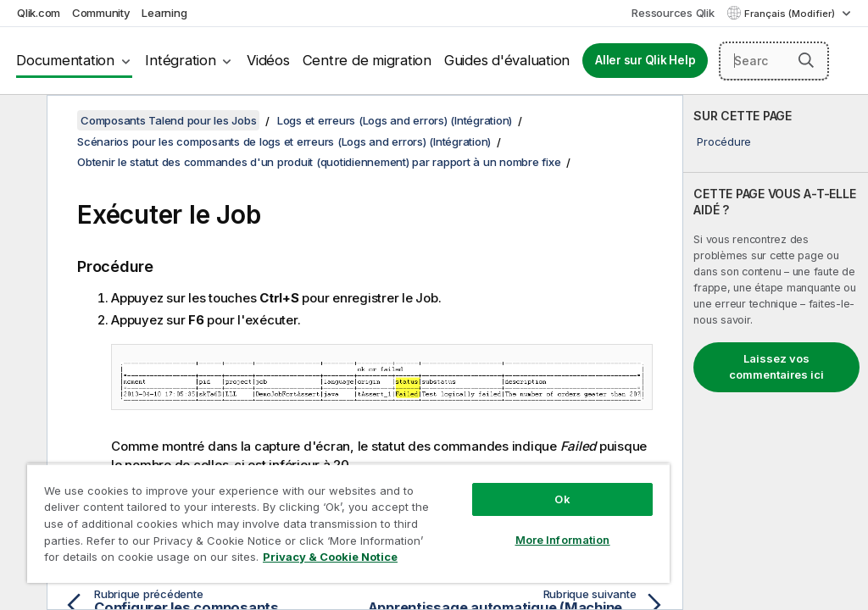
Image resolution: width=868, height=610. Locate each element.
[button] (806, 60)
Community (101, 13)
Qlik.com (39, 13)
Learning (164, 13)
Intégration (180, 60)
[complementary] (776, 352)
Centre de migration (367, 60)
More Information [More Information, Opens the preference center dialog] (563, 540)
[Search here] (774, 61)
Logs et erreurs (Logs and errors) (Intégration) (395, 120)
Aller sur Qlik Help (645, 60)
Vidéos (268, 60)
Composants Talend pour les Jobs (168, 120)
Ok (562, 499)
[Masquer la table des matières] (21, 121)
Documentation (65, 60)
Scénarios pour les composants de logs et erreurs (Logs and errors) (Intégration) (284, 141)
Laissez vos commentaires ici (776, 367)
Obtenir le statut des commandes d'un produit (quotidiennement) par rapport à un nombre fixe (319, 162)
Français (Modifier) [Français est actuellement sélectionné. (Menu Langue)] (791, 14)
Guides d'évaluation (507, 60)
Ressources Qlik (673, 13)
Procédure (724, 141)
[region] (348, 523)
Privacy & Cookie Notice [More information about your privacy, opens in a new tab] (330, 557)
